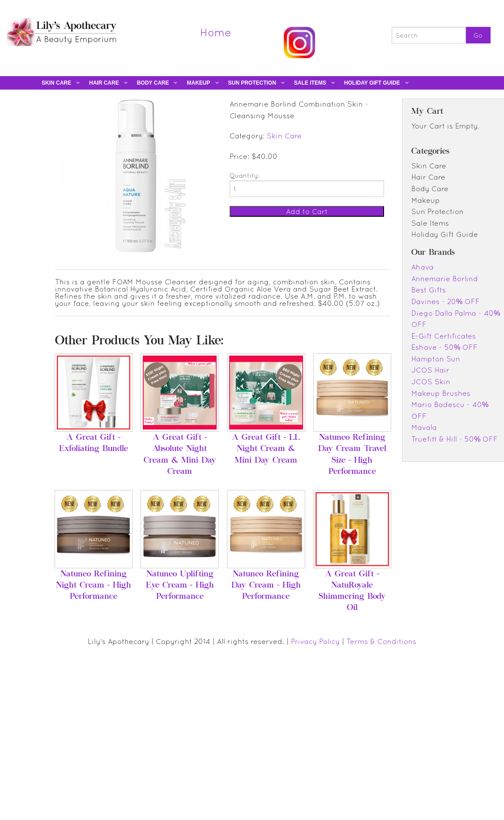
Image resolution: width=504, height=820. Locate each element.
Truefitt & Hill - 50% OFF (455, 439)
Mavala (424, 427)
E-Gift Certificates (444, 336)
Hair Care (104, 83)
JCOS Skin (431, 382)
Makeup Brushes (441, 393)
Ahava (423, 267)
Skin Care (56, 83)
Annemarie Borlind (445, 279)
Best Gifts (429, 290)
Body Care (153, 83)
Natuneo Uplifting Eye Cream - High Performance (180, 586)
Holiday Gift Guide (372, 83)
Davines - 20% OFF (446, 301)
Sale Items (310, 83)
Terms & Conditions (381, 641)
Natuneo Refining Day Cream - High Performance (266, 586)
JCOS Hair (430, 370)
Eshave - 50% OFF (444, 347)
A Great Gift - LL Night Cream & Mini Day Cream (266, 449)
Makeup (198, 83)
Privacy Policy (315, 641)
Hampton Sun (436, 359)
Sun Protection (252, 83)
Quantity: (244, 176)
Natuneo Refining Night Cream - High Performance (94, 586)
